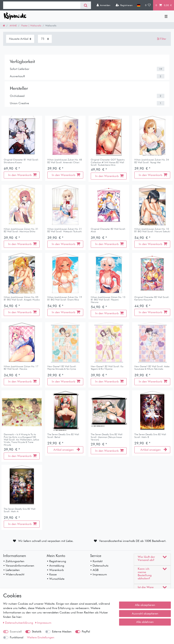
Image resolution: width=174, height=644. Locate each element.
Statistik (37, 631)
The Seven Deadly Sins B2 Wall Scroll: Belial (63, 436)
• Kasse (52, 574)
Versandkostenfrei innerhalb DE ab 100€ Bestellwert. (133, 541)
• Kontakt (96, 561)
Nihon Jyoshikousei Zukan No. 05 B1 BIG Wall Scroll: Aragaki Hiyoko (22, 298)
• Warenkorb (55, 570)
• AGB (94, 570)
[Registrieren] (124, 5)
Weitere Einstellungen (41, 637)
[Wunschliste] (148, 5)
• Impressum (99, 574)
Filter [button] (162, 39)
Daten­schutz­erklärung (19, 623)
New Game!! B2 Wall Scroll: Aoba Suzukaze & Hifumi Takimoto (152, 368)
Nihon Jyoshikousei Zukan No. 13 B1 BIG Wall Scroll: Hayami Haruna (108, 300)
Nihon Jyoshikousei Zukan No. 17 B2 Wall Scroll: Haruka (21, 368)
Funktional (17, 637)
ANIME (13, 26)
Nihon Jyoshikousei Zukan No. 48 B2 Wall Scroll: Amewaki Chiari (65, 161)
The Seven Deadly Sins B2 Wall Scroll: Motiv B (150, 436)
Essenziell (16, 631)
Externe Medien (62, 631)
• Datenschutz (99, 566)
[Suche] (86, 5)
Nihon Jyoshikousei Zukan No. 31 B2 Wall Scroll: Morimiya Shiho (21, 230)
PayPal (86, 631)
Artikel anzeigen (67, 450)
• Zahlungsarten (14, 561)
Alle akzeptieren (145, 605)
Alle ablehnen (145, 622)
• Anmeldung (55, 566)
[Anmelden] (103, 5)
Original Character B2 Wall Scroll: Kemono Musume (152, 298)
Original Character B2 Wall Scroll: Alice (108, 230)
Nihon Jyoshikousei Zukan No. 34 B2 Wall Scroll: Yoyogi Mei (152, 161)
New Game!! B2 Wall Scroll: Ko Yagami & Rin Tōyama (107, 368)
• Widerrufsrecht (14, 574)
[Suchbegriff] (42, 5)
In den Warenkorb (22, 175)
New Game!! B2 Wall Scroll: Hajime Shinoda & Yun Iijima (62, 368)
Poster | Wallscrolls (31, 26)
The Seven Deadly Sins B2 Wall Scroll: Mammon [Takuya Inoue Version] (107, 437)
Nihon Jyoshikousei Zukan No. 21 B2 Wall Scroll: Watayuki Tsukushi (65, 230)
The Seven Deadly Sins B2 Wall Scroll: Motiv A (20, 510)
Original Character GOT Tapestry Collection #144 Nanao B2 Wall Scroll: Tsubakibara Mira (108, 162)
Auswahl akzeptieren (145, 613)
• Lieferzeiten (11, 570)
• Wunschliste (56, 579)
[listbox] (65, 136)
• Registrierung (56, 561)
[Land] (139, 5)
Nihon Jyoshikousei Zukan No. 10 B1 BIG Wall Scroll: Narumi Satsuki (152, 230)
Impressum (43, 623)
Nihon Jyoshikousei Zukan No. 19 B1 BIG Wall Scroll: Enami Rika (65, 298)
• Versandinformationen (19, 566)
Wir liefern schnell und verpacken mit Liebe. (46, 541)
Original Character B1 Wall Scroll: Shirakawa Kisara (21, 161)
